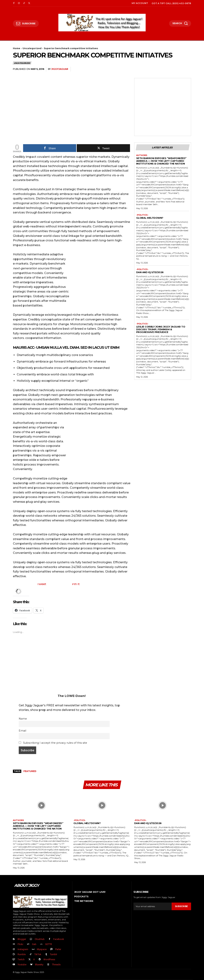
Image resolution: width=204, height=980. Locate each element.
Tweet (42, 584)
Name (23, 719)
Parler (58, 949)
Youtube (22, 964)
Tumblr (54, 954)
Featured (30, 771)
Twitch (21, 959)
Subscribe (181, 906)
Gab (34, 944)
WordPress (49, 959)
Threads (56, 964)
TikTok (38, 954)
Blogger (22, 939)
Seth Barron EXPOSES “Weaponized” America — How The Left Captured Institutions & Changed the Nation (161, 161)
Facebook (59, 939)
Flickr (20, 944)
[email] (152, 906)
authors (142, 155)
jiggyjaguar (60, 69)
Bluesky (39, 964)
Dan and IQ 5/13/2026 (150, 272)
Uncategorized (32, 48)
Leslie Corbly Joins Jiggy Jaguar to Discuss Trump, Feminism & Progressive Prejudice (161, 329)
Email (22, 731)
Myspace (42, 949)
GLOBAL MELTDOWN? (150, 218)
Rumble (22, 954)
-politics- (142, 215)
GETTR (49, 944)
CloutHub (40, 939)
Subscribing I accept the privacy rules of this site (53, 743)
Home (17, 48)
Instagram (23, 949)
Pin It (76, 584)
